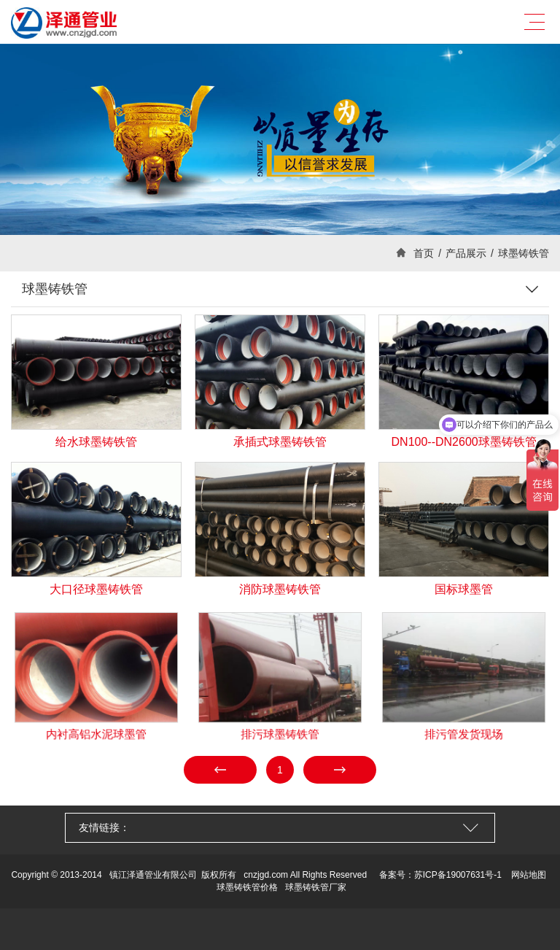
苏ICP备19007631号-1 (458, 875)
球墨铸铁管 (524, 253)
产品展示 (466, 253)
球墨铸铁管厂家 (316, 887)
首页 (424, 253)
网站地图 (529, 875)
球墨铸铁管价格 (247, 887)
